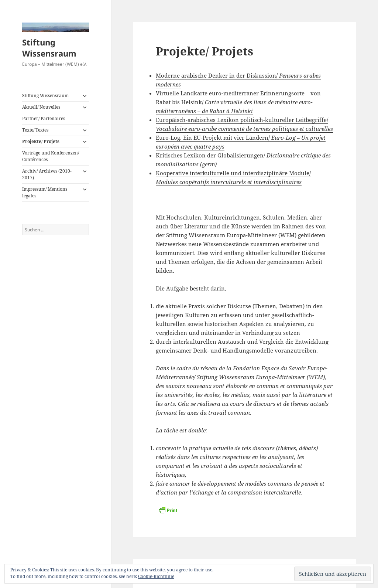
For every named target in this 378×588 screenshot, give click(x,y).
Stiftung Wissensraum (49, 48)
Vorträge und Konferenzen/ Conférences (51, 156)
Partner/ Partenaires (44, 118)
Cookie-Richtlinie (156, 576)
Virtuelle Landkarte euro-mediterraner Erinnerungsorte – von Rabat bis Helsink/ (238, 102)
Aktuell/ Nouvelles (41, 107)
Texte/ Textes (35, 130)
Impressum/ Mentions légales (45, 192)
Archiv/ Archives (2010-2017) (47, 174)
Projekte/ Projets (41, 141)
